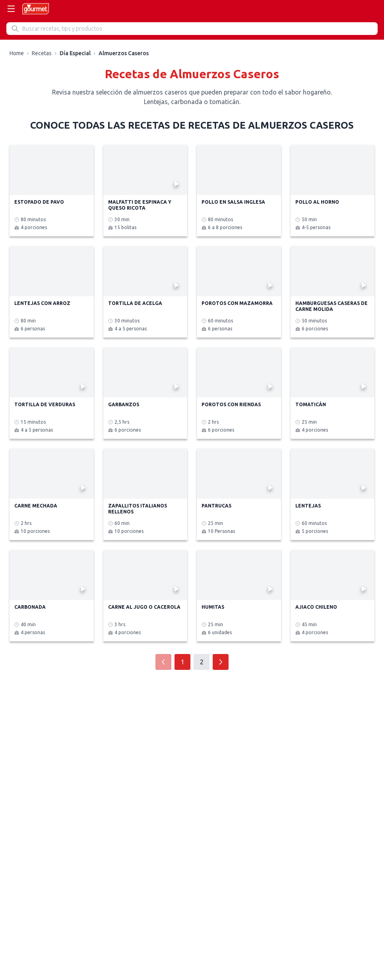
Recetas (42, 53)
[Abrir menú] (11, 9)
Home (17, 53)
